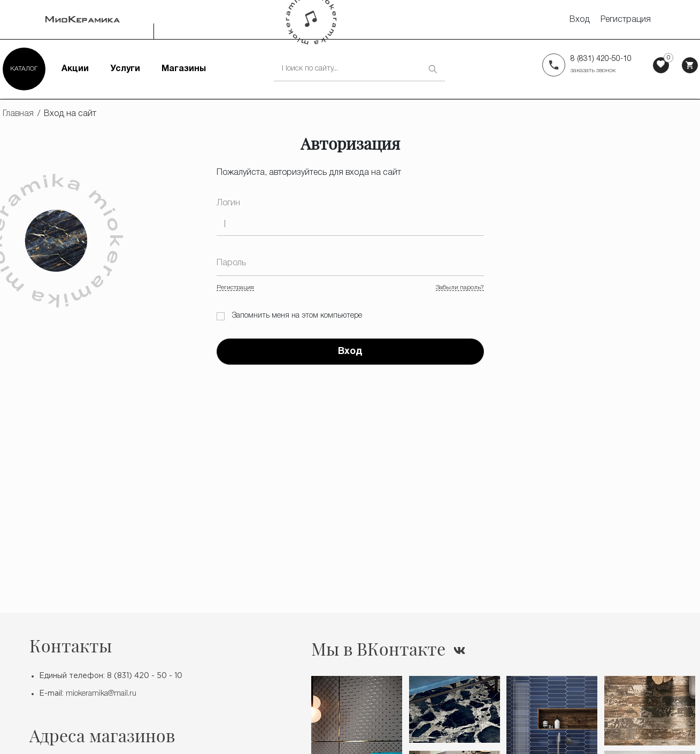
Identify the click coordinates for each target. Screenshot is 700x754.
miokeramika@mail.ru (101, 694)
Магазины (184, 69)
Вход (580, 20)
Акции (75, 69)
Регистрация (626, 20)
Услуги (125, 69)
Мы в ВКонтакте (378, 649)
